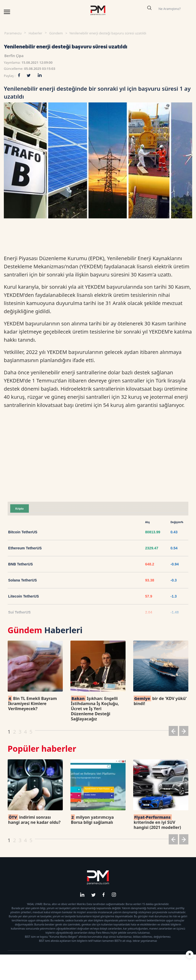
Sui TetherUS (19, 612)
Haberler (35, 33)
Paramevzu (13, 33)
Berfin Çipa (14, 56)
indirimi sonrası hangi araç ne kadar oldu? (34, 820)
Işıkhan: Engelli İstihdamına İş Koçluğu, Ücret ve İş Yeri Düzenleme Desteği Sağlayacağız (95, 709)
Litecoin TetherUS (23, 596)
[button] (173, 732)
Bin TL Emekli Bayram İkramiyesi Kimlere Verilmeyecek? (33, 704)
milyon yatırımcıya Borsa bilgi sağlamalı (92, 820)
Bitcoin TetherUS (23, 532)
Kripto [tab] (20, 509)
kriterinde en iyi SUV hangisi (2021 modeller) (157, 822)
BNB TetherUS (21, 564)
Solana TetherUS (23, 580)
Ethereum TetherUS (25, 548)
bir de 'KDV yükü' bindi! (160, 701)
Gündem (56, 33)
